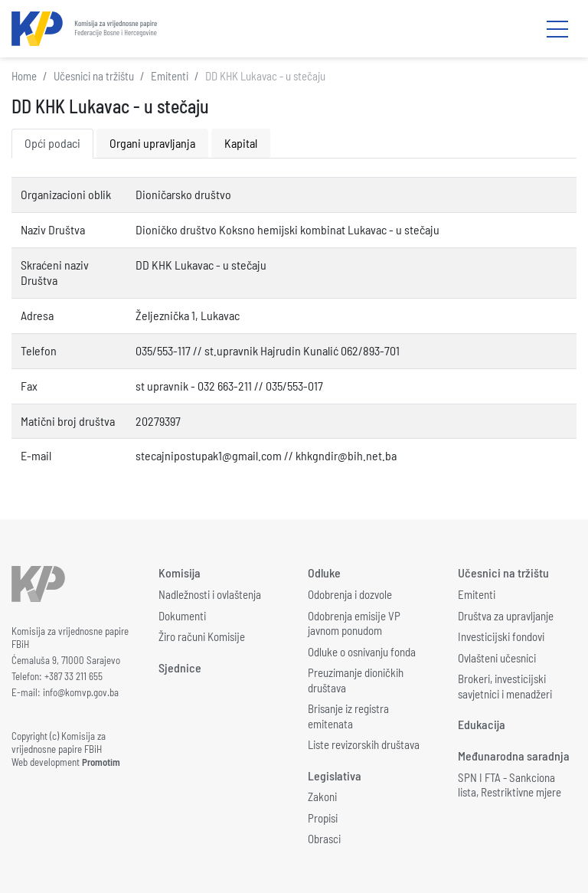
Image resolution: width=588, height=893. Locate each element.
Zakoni (322, 797)
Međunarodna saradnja (514, 756)
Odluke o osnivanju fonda (362, 652)
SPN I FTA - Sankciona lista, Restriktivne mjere (510, 785)
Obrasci (324, 839)
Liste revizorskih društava (364, 744)
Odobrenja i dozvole (350, 594)
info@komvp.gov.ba (81, 692)
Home (24, 76)
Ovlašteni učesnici (497, 658)
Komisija (180, 572)
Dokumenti (182, 616)
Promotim (101, 762)
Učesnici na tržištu (94, 76)
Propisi (323, 818)
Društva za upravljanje (506, 616)
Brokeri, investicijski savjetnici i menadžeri (505, 686)
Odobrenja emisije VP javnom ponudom (354, 623)
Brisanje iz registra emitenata (348, 716)
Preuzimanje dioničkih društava (356, 680)
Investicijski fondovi (501, 636)
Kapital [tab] (241, 143)
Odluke (324, 572)
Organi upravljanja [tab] (152, 143)
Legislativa (335, 775)
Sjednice (180, 667)
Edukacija (482, 724)
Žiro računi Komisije (202, 636)
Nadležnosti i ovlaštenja (210, 594)
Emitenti (170, 76)
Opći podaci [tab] (52, 143)
